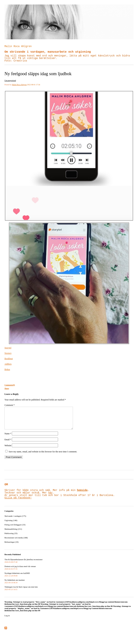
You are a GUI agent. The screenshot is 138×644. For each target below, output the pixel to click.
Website (8, 450)
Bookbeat (9, 359)
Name (8, 438)
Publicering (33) (11, 538)
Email (8, 444)
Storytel (8, 348)
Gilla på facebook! (18, 502)
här (51, 497)
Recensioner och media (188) (16, 542)
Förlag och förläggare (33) (15, 529)
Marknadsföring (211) (13, 533)
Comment (10, 405)
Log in (7, 620)
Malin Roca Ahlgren (18, 46)
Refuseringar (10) (11, 546)
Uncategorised (10, 80)
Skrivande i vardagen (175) (15, 520)
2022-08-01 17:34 (34, 85)
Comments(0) (10, 385)
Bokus (7, 369)
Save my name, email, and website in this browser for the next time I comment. (43, 456)
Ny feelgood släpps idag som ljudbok (38, 74)
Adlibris (8, 364)
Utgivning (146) (11, 525)
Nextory (8, 353)
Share (7, 388)
